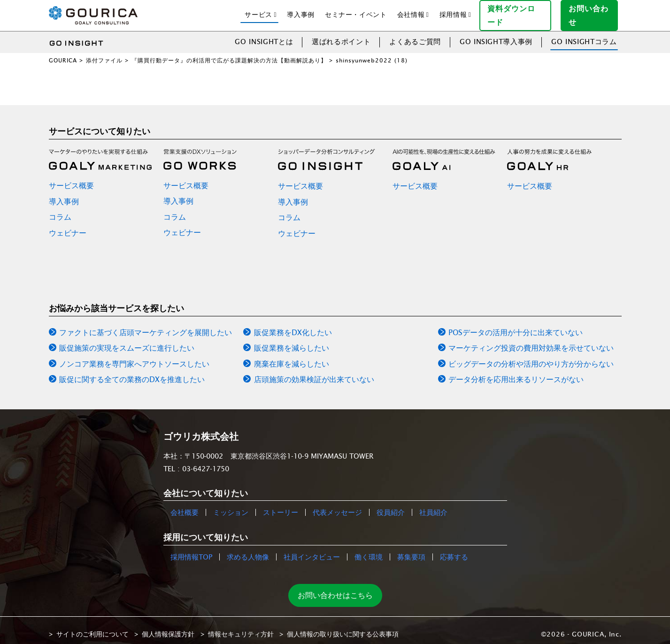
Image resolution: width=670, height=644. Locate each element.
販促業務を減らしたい (292, 341)
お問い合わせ (593, 11)
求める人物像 (248, 549)
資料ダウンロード (519, 11)
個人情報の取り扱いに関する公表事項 (343, 627)
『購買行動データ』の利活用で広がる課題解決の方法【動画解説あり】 (229, 53)
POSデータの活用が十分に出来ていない (516, 325)
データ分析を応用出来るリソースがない (516, 372)
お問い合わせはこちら (335, 588)
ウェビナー (68, 225)
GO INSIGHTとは (264, 34)
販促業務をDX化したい (293, 325)
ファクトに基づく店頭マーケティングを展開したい (146, 325)
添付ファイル (104, 53)
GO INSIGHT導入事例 (496, 34)
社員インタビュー (312, 549)
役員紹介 (391, 505)
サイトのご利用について (92, 627)
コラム (60, 210)
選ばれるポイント (341, 34)
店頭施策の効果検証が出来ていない (314, 372)
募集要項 (411, 549)
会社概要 (185, 505)
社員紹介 (433, 505)
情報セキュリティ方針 (241, 627)
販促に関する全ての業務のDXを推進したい (132, 372)
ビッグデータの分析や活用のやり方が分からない (531, 356)
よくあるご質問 (415, 34)
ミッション (231, 505)
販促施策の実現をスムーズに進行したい (127, 341)
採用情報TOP (191, 549)
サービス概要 (71, 178)
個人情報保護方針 (168, 627)
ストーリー (281, 505)
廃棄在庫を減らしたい (292, 356)
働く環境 (369, 549)
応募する (454, 549)
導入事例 (301, 11)
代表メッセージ (337, 505)
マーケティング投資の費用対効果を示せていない (531, 341)
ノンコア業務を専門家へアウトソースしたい (134, 356)
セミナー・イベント (356, 11)
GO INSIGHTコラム (584, 34)
